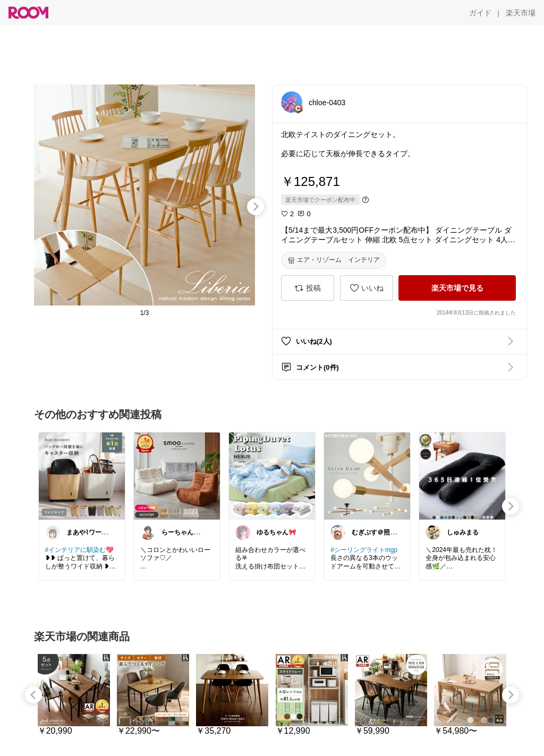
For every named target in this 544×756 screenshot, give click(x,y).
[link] (82, 475)
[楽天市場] (521, 13)
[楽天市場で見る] (457, 288)
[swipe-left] (33, 695)
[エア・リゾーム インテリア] (334, 260)
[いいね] (367, 288)
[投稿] (308, 288)
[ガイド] (480, 13)
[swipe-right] (256, 207)
